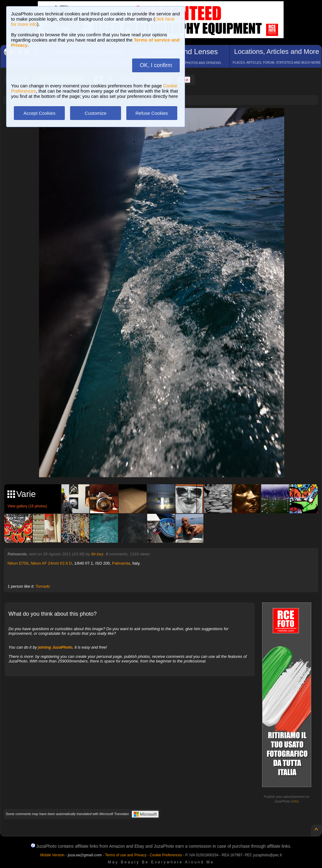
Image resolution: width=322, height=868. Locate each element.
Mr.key (97, 554)
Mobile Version (52, 855)
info (295, 801)
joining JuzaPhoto (55, 647)
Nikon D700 (18, 563)
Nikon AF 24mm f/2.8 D (51, 563)
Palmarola (121, 563)
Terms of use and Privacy (126, 855)
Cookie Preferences (166, 855)
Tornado (43, 586)
